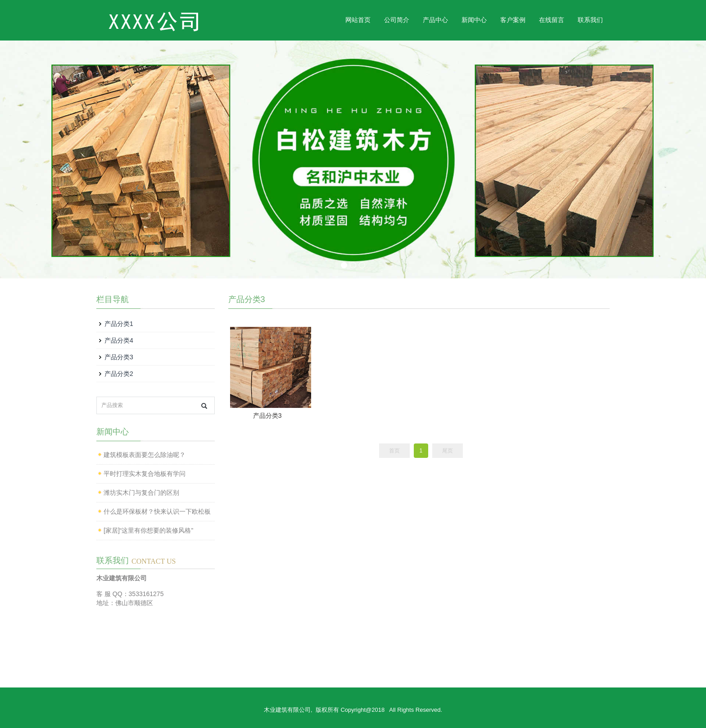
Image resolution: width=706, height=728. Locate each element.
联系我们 (590, 20)
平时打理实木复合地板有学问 (145, 474)
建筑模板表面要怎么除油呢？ (145, 455)
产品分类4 (119, 340)
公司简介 (397, 20)
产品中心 (435, 20)
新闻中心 (474, 20)
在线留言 (552, 20)
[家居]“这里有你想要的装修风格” (148, 530)
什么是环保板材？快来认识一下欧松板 (157, 511)
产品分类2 (119, 374)
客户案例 (513, 20)
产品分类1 (119, 324)
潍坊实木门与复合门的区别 (141, 493)
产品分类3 (267, 416)
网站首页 (358, 20)
